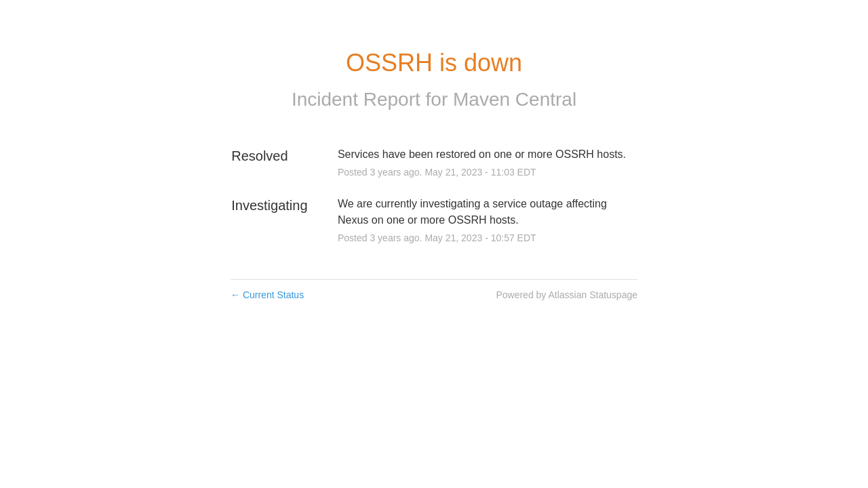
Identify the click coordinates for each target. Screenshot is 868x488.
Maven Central (515, 99)
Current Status (267, 295)
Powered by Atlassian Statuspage (567, 295)
